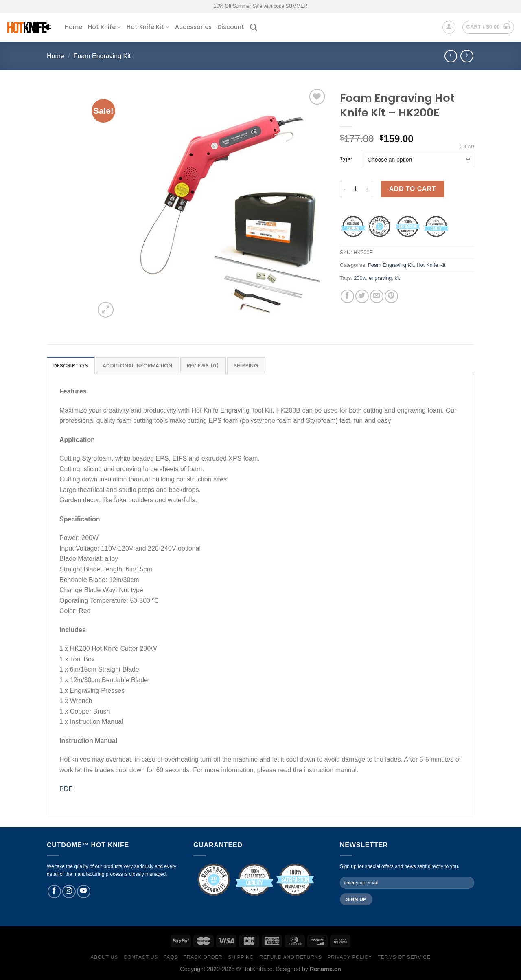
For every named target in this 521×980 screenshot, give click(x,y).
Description (71, 366)
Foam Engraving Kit (102, 56)
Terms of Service (404, 957)
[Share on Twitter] (362, 296)
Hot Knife (104, 27)
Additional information (138, 366)
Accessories (193, 27)
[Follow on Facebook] (54, 891)
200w (360, 278)
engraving (380, 278)
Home (73, 27)
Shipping (246, 366)
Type (346, 159)
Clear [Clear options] (467, 147)
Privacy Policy (349, 957)
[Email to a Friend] (377, 296)
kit (397, 278)
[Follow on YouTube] (84, 891)
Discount (231, 27)
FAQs (171, 957)
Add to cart (413, 189)
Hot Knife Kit (148, 27)
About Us (104, 957)
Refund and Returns (290, 957)
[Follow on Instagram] (69, 891)
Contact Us (141, 957)
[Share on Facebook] (347, 296)
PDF (66, 789)
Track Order (203, 957)
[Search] (253, 27)
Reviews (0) (203, 366)
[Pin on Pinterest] (391, 296)
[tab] (71, 365)
